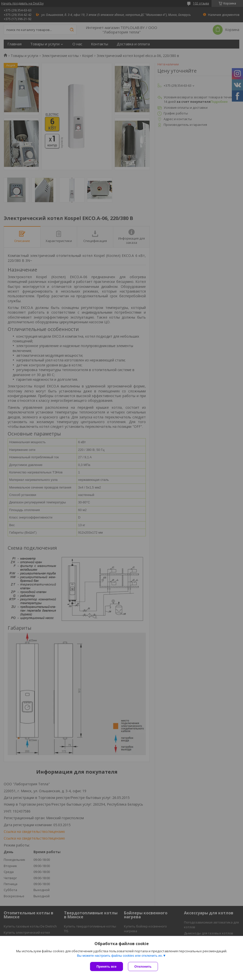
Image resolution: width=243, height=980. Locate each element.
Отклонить (143, 966)
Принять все (106, 966)
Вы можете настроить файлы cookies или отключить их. (120, 956)
